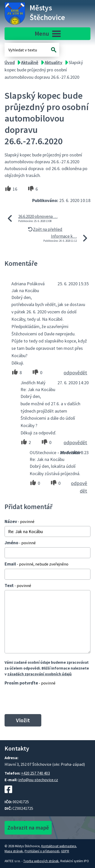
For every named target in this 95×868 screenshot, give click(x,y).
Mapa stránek (14, 851)
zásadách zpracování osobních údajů (40, 674)
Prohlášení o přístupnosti (42, 851)
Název (20, 521)
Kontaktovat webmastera (59, 846)
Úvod (10, 62)
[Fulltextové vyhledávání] (25, 50)
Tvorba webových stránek (41, 861)
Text (18, 585)
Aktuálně (30, 62)
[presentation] (41, 700)
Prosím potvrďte (30, 683)
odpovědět (75, 373)
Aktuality (53, 62)
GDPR (65, 851)
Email (36, 564)
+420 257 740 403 (35, 773)
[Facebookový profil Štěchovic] (8, 796)
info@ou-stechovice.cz (38, 780)
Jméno (20, 543)
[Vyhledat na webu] (54, 50)
